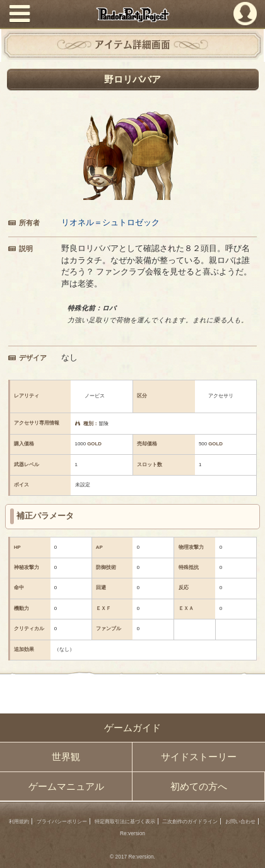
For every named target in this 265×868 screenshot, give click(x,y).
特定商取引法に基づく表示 (125, 821)
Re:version (132, 833)
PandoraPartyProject (132, 15)
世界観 (66, 757)
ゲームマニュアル (66, 787)
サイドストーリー (199, 757)
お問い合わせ (240, 821)
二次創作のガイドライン (190, 821)
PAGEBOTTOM (249, 851)
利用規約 (19, 821)
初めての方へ (199, 787)
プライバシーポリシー (62, 821)
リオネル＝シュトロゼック (110, 223)
